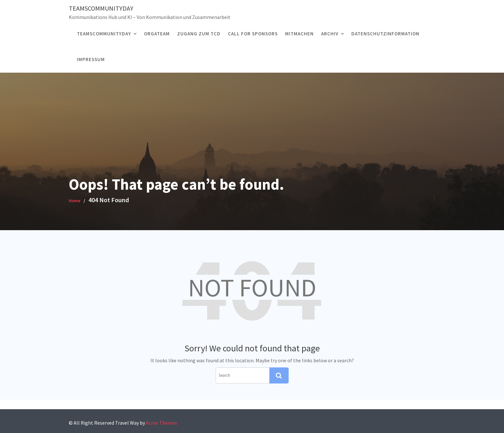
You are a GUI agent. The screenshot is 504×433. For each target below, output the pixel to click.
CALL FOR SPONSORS (253, 34)
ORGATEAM (157, 34)
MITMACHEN (299, 34)
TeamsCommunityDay (101, 8)
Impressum (91, 59)
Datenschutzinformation (385, 34)
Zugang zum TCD (199, 34)
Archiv (330, 34)
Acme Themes (162, 423)
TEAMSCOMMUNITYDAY (104, 34)
